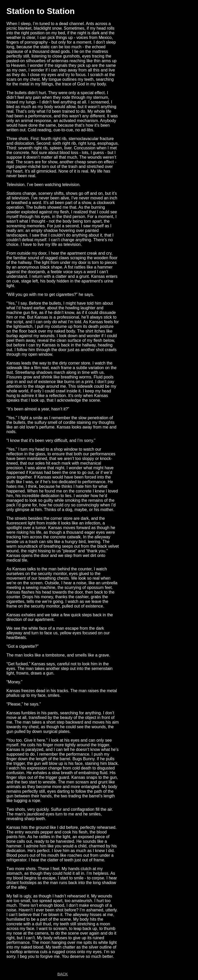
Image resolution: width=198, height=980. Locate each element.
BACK (63, 974)
